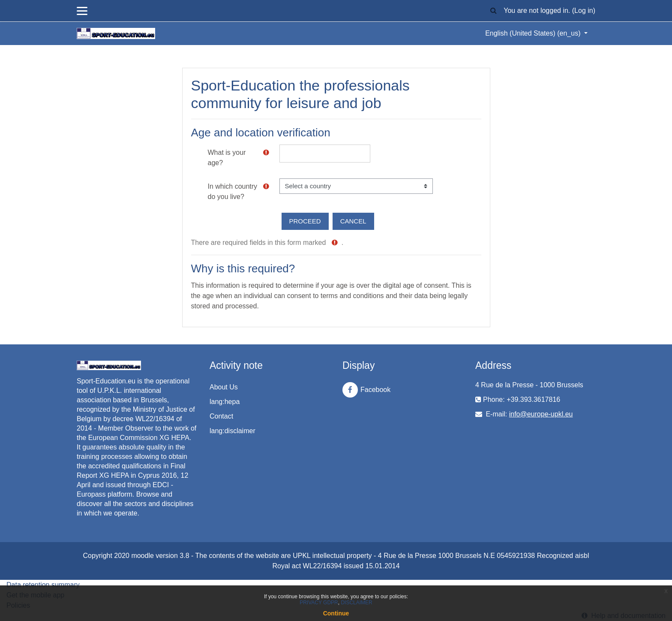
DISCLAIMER (356, 603)
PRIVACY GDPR (319, 603)
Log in (584, 11)
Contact (221, 416)
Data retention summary (43, 585)
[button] (493, 11)
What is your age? (227, 158)
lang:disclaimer (232, 431)
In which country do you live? (233, 191)
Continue (336, 613)
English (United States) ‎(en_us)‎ (534, 33)
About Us (224, 387)
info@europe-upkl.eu (541, 414)
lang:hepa (225, 402)
